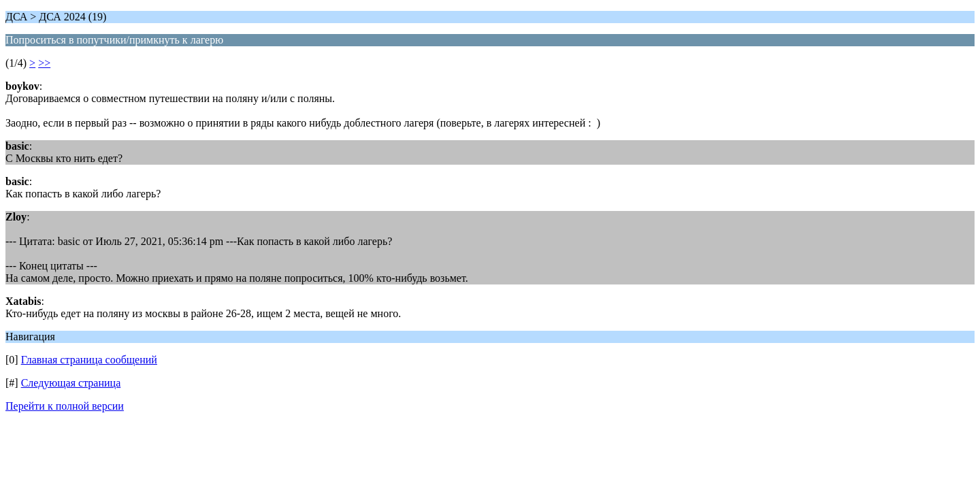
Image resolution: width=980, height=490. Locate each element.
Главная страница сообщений (89, 360)
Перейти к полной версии (65, 406)
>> (44, 63)
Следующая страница (71, 383)
